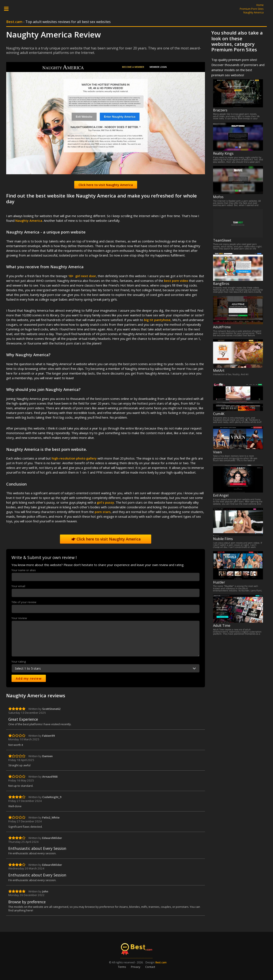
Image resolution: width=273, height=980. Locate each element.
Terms (122, 967)
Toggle (8, 9)
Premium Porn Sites (252, 9)
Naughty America (253, 12)
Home (260, 5)
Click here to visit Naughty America (106, 539)
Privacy (136, 967)
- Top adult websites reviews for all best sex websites (58, 22)
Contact (150, 967)
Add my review (29, 678)
